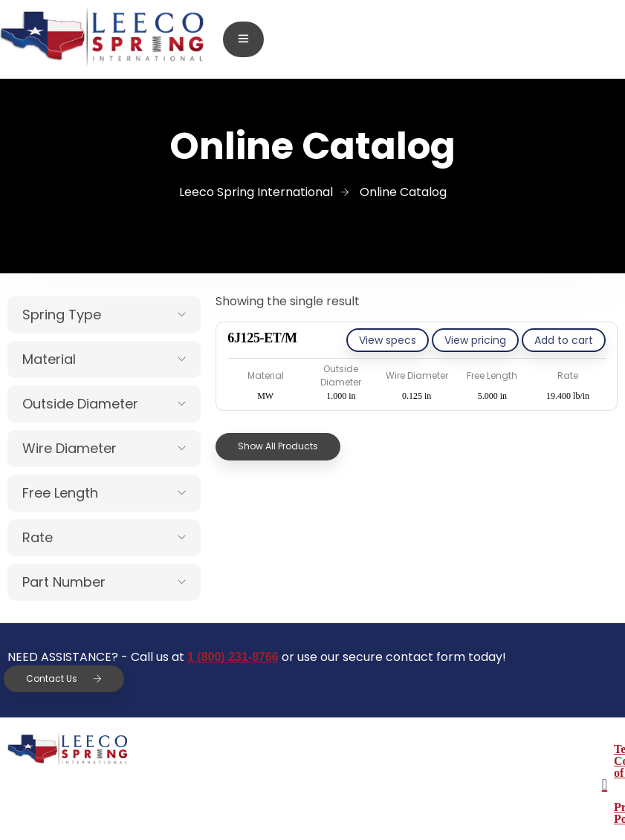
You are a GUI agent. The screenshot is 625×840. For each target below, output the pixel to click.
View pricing (475, 340)
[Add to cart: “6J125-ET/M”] (564, 340)
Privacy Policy (385, 783)
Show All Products (278, 446)
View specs (388, 340)
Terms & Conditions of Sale (419, 749)
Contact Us (64, 678)
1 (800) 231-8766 (233, 657)
